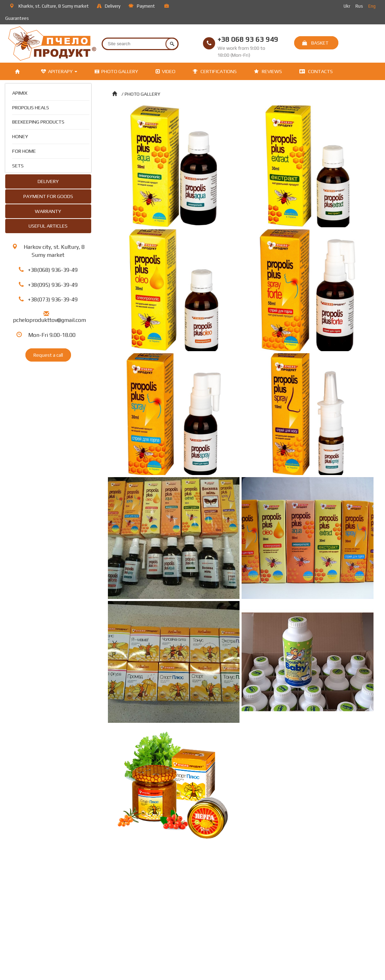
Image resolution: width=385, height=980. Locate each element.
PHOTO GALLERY (116, 71)
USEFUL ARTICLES (48, 226)
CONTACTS (316, 71)
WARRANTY (48, 211)
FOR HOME (24, 151)
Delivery (109, 6)
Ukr (347, 6)
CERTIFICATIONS (215, 71)
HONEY (20, 136)
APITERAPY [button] (59, 71)
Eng (372, 6)
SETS (18, 165)
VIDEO (166, 71)
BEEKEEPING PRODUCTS (38, 122)
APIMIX (20, 93)
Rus (360, 6)
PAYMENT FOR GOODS (48, 196)
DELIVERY (48, 181)
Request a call (48, 355)
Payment (142, 6)
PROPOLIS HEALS (31, 107)
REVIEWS (268, 71)
